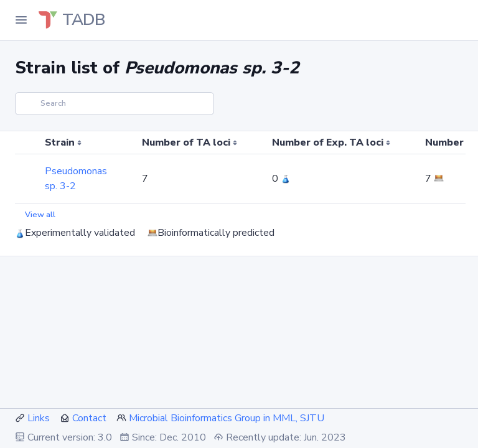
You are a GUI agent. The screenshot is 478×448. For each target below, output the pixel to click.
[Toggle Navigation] (21, 20)
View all (40, 215)
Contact (89, 418)
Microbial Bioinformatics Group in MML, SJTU (227, 418)
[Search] (115, 104)
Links (39, 418)
